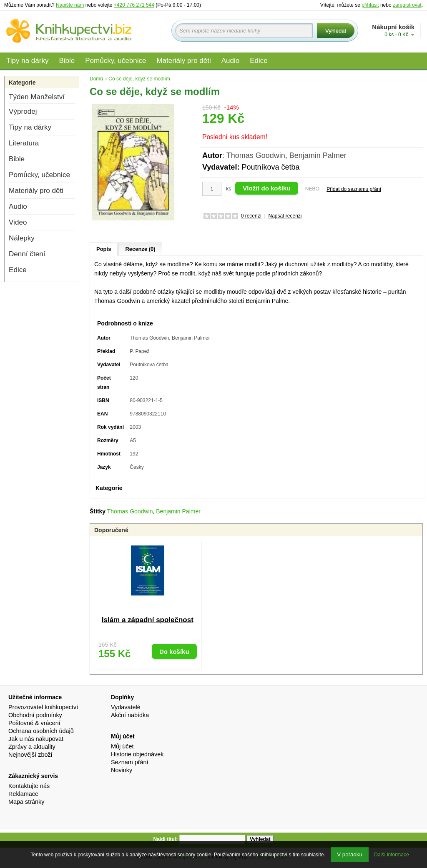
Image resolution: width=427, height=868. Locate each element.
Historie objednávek (137, 754)
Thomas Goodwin (130, 511)
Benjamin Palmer (178, 511)
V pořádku (350, 854)
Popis (104, 249)
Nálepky (22, 238)
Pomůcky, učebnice (116, 61)
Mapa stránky (26, 802)
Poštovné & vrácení (34, 723)
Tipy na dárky (27, 61)
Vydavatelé (126, 707)
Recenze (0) (140, 249)
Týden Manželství (37, 97)
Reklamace (23, 794)
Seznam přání (130, 762)
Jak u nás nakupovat (36, 739)
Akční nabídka (130, 715)
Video (18, 222)
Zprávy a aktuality (32, 747)
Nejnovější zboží (30, 755)
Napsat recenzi (285, 216)
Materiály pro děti (183, 61)
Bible (67, 61)
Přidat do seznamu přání (354, 189)
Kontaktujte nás (29, 786)
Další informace (391, 855)
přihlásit (370, 5)
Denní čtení (27, 254)
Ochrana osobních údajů (41, 731)
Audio (230, 61)
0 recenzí (251, 216)
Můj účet (122, 746)
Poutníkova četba (270, 167)
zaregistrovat (407, 5)
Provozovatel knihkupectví (43, 707)
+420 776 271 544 (134, 5)
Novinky (122, 770)
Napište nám (70, 5)
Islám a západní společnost (148, 620)
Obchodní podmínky (35, 715)
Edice (259, 61)
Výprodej (23, 111)
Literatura (24, 143)
